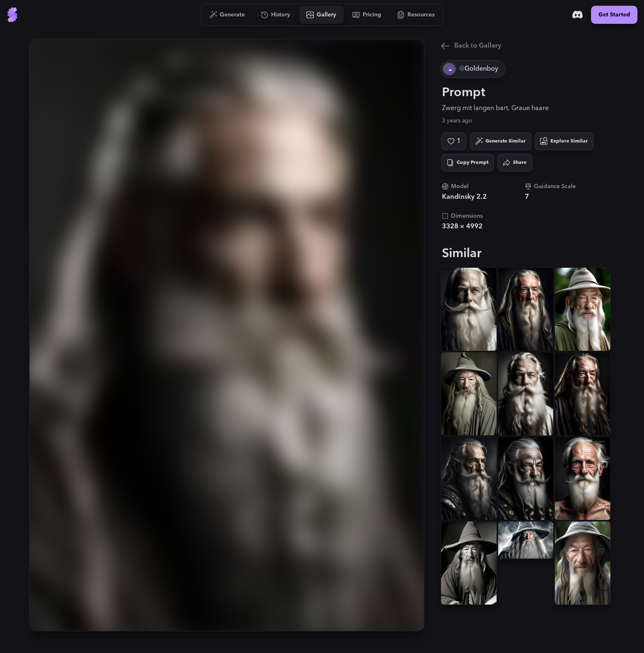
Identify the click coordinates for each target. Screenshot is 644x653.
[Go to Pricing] (367, 15)
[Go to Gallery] (322, 15)
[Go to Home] (12, 15)
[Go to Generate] (227, 15)
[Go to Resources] (416, 15)
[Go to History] (276, 15)
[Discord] (577, 15)
